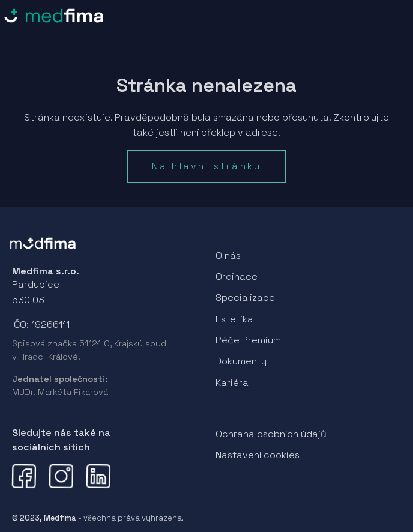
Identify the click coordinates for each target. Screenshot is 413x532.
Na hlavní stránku (206, 166)
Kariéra (232, 383)
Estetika (234, 319)
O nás (228, 255)
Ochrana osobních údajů (271, 434)
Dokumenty (241, 361)
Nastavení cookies (258, 455)
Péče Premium (248, 340)
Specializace (245, 298)
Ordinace (237, 277)
